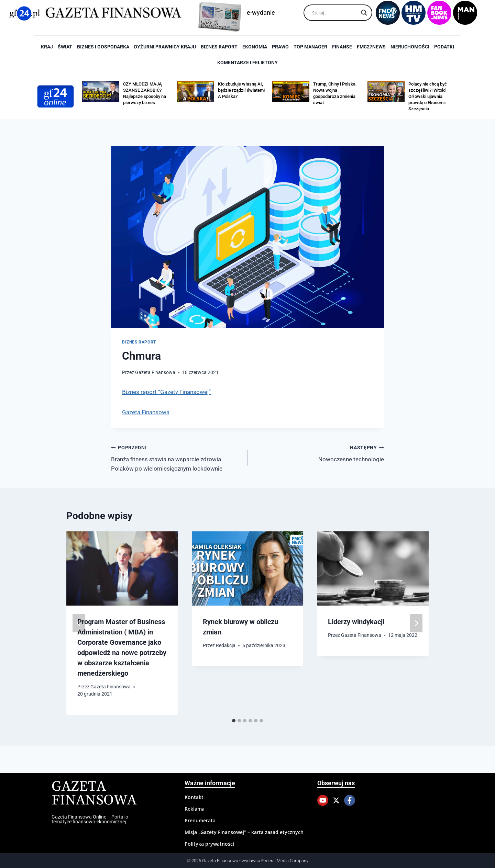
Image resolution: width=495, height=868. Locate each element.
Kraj (47, 47)
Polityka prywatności (209, 844)
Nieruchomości (410, 47)
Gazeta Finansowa (155, 372)
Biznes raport (219, 47)
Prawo (280, 47)
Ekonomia (255, 47)
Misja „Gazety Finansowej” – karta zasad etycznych (244, 832)
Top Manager (310, 47)
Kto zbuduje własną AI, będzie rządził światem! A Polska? (241, 90)
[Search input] (335, 13)
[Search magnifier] (364, 13)
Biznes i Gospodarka (103, 47)
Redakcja (226, 645)
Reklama (195, 809)
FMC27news (371, 47)
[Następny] (416, 623)
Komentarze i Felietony (247, 63)
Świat (65, 47)
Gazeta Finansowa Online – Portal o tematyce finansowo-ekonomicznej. (90, 819)
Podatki (444, 47)
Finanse (342, 47)
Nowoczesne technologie (319, 453)
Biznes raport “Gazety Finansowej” (166, 392)
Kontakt (194, 797)
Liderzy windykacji (356, 622)
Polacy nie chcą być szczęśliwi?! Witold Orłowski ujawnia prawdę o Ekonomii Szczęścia (428, 96)
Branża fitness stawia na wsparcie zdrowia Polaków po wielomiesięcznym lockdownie (176, 458)
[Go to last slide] (79, 623)
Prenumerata (200, 820)
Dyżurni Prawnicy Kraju (165, 47)
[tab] (234, 721)
